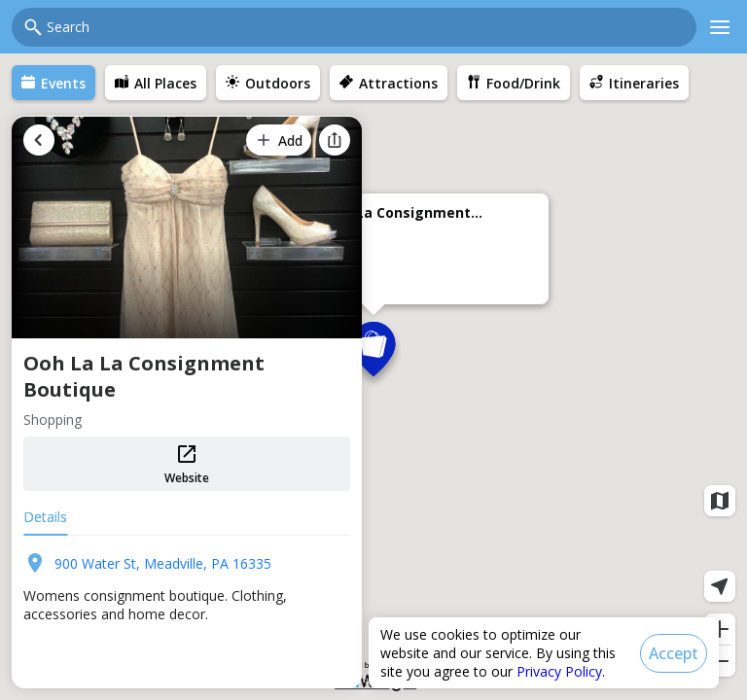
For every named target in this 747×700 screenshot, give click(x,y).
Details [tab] (45, 517)
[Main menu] (720, 27)
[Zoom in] (720, 629)
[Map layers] (720, 501)
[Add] (279, 140)
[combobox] (366, 27)
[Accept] (674, 653)
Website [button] (187, 464)
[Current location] (720, 586)
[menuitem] (53, 83)
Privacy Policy (559, 671)
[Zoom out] (720, 661)
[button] (373, 354)
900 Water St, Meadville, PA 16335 (163, 563)
